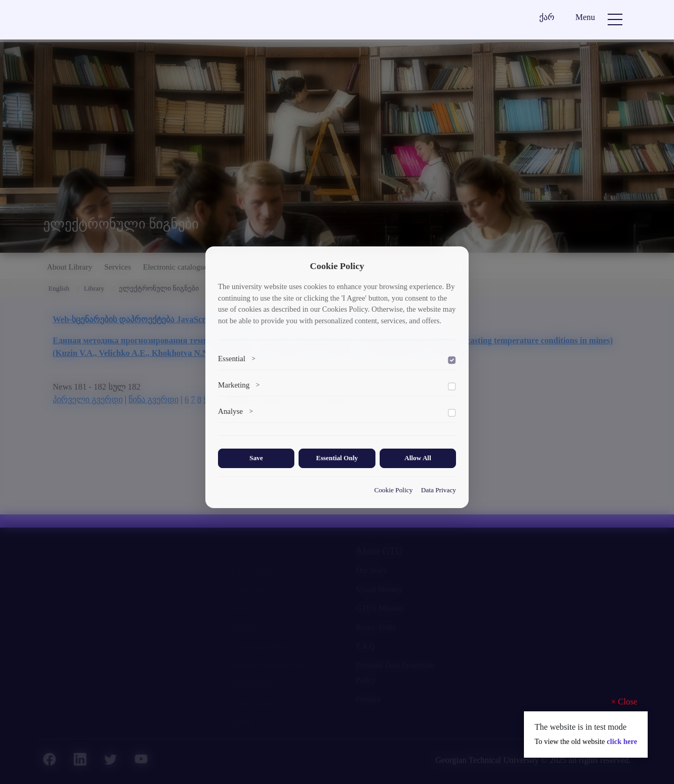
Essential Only (337, 458)
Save (256, 458)
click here (622, 742)
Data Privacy (439, 490)
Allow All (418, 458)
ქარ (547, 17)
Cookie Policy (394, 490)
